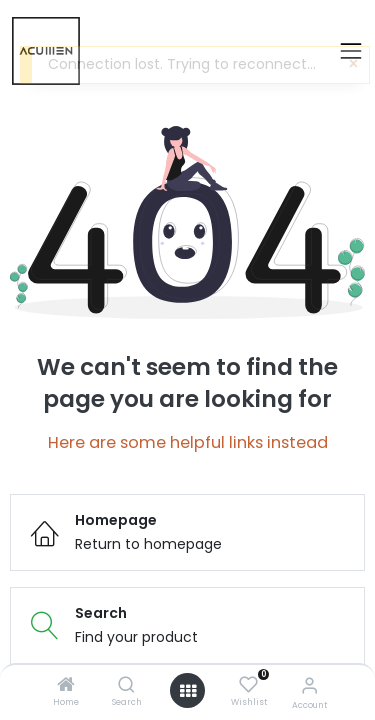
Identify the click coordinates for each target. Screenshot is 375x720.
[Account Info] (309, 685)
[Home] (66, 686)
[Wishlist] (248, 685)
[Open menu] (188, 691)
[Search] (126, 686)
